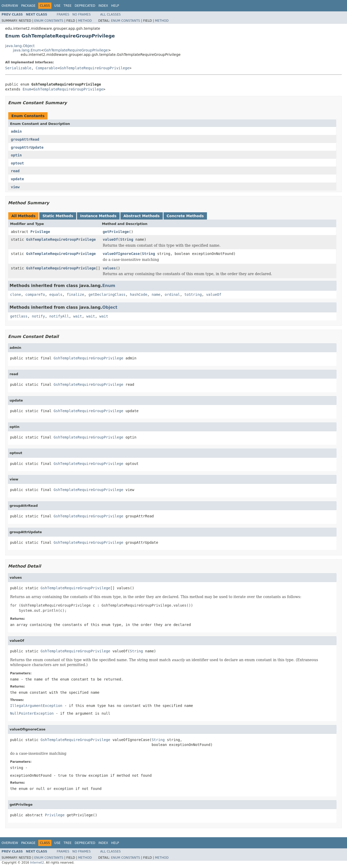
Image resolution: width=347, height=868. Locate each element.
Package (28, 6)
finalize (75, 295)
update (17, 179)
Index (103, 6)
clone (16, 295)
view (15, 187)
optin (16, 155)
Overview (10, 6)
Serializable (18, 68)
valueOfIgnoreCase (121, 254)
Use (57, 6)
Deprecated (85, 6)
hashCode (139, 295)
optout (17, 163)
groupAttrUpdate (27, 147)
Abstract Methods (142, 216)
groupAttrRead (25, 139)
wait (78, 316)
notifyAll (59, 316)
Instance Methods (98, 216)
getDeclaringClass (107, 295)
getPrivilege (116, 232)
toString (193, 295)
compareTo (35, 295)
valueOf (110, 239)
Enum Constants (49, 21)
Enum (27, 89)
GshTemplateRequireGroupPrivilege (76, 50)
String (127, 239)
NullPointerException (32, 713)
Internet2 (37, 863)
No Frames (82, 14)
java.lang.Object (20, 46)
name (156, 295)
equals (56, 295)
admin (16, 131)
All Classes (110, 14)
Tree (68, 6)
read (15, 171)
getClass (19, 316)
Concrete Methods (185, 216)
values (109, 268)
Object (110, 307)
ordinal (172, 295)
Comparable (47, 68)
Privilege (40, 232)
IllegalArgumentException (36, 706)
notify (38, 316)
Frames (63, 14)
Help (115, 6)
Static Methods (58, 216)
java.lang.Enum (27, 50)
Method (85, 21)
